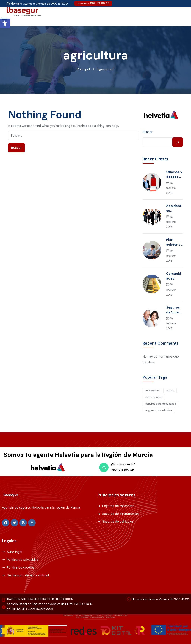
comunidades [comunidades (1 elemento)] (154, 397)
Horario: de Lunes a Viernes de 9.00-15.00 (161, 599)
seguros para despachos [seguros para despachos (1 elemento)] (161, 404)
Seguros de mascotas (118, 506)
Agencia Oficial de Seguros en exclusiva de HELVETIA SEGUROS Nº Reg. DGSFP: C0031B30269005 (49, 606)
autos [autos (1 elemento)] (170, 391)
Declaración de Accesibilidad (28, 575)
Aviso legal (14, 552)
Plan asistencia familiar (174, 242)
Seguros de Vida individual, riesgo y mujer (174, 310)
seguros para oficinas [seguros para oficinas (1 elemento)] (159, 410)
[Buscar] (178, 142)
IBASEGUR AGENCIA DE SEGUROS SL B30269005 (40, 599)
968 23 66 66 (93, 3)
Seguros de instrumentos (121, 514)
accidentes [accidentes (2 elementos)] (152, 391)
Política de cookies (21, 567)
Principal (83, 69)
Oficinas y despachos (174, 174)
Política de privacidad (22, 560)
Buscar (148, 132)
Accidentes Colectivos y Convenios (174, 208)
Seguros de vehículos (118, 521)
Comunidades (174, 276)
